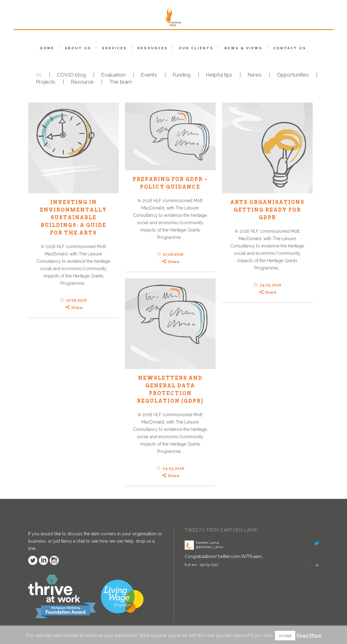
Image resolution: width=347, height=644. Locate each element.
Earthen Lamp (207, 543)
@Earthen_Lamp (209, 547)
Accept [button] (285, 636)
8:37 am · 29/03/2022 (202, 565)
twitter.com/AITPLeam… (241, 556)
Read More (309, 635)
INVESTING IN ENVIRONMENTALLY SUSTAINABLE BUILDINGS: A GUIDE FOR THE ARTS (73, 218)
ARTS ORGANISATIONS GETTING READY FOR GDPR (267, 210)
